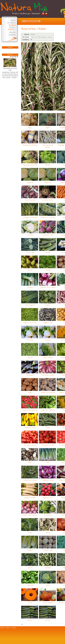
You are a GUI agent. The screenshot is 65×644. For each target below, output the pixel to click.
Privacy (8, 628)
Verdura (11, 30)
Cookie (14, 628)
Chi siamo (11, 23)
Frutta (12, 28)
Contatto (12, 35)
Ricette (13, 33)
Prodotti (12, 25)
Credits (2, 628)
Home (13, 20)
